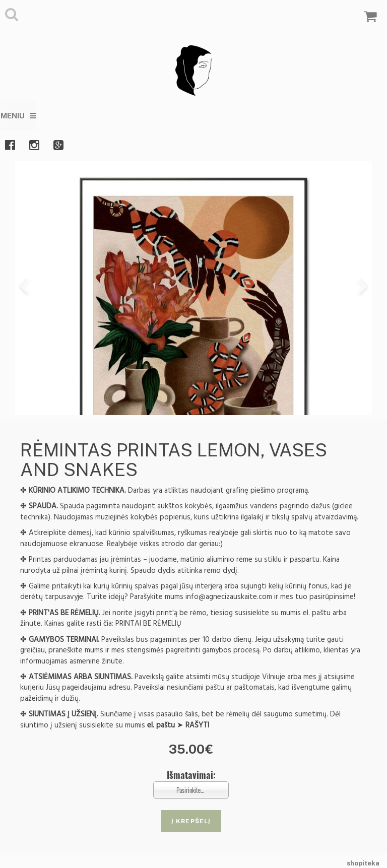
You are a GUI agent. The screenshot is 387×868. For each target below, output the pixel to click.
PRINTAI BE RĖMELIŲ (148, 623)
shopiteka (363, 863)
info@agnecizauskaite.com (229, 597)
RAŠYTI (197, 725)
